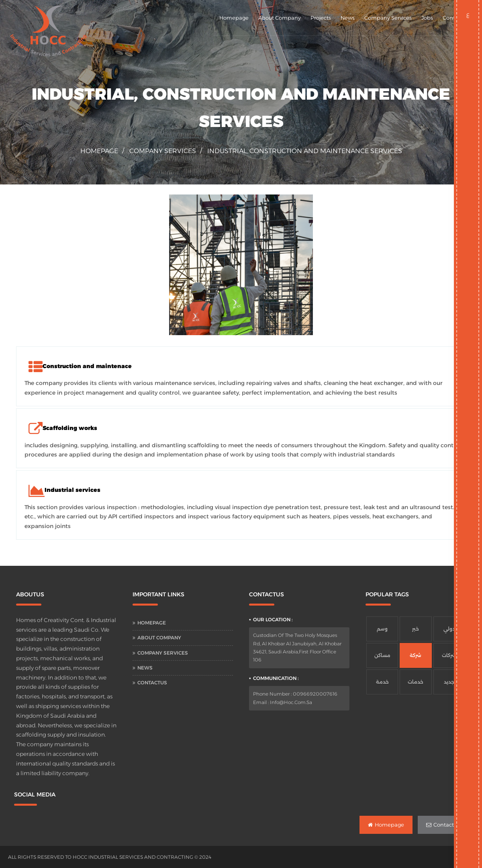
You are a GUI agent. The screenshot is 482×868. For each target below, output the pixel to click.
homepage (99, 151)
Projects (321, 18)
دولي (449, 629)
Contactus (152, 683)
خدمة (382, 682)
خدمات (416, 682)
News (348, 18)
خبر (416, 629)
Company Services (388, 18)
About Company (280, 18)
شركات (449, 655)
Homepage (234, 18)
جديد (449, 682)
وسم (382, 629)
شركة (416, 655)
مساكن (382, 655)
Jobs (427, 18)
